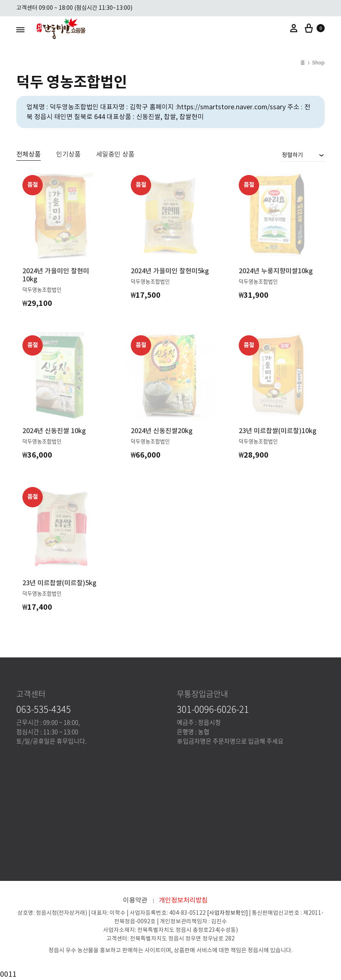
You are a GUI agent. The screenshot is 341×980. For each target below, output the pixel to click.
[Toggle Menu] (20, 30)
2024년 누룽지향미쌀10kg (276, 271)
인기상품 (68, 155)
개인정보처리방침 (183, 900)
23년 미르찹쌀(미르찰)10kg (278, 431)
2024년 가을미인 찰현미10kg (56, 275)
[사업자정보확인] (227, 913)
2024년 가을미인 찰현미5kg (170, 271)
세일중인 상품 (115, 155)
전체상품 (29, 155)
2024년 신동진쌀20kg (162, 431)
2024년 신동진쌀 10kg (54, 431)
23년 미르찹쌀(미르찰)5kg (59, 583)
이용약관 (135, 900)
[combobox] (303, 155)
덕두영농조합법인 (42, 289)
